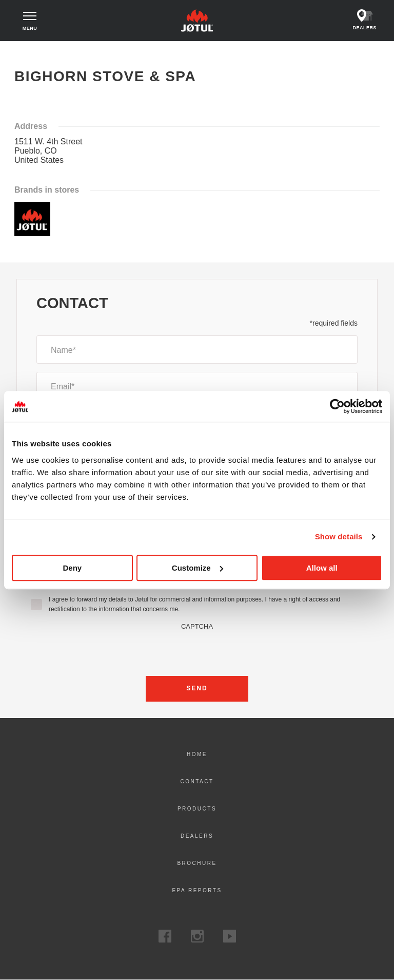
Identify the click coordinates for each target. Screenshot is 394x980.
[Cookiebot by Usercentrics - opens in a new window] (337, 406)
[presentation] (197, 650)
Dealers (197, 836)
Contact (197, 781)
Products (197, 809)
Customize (198, 568)
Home (25, 51)
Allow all (322, 568)
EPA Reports (197, 890)
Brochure (197, 863)
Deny (72, 568)
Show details (339, 536)
